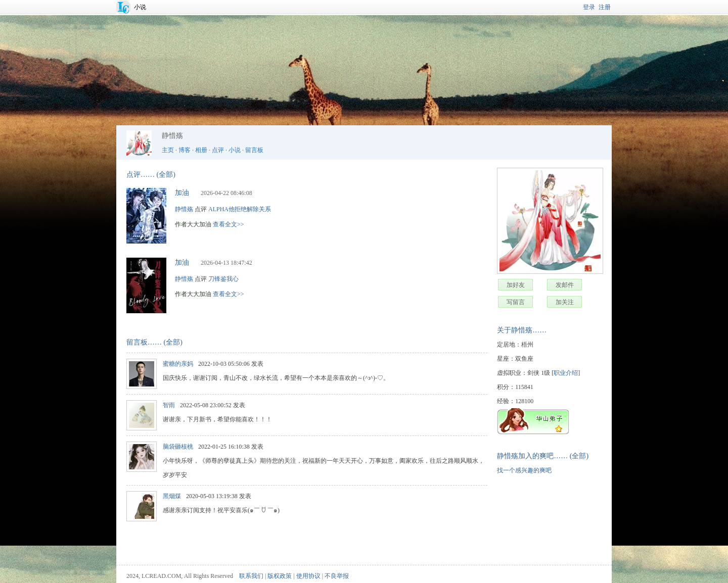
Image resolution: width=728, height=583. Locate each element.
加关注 (565, 302)
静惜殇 (184, 209)
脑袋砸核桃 (178, 447)
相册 (201, 150)
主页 (168, 150)
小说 (140, 7)
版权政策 (280, 576)
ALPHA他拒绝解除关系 (240, 209)
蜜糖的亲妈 (178, 364)
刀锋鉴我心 (223, 279)
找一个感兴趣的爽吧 (524, 470)
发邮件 (565, 285)
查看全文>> (229, 224)
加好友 (516, 285)
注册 (605, 7)
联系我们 (251, 576)
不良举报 (337, 576)
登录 (589, 7)
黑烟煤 (172, 496)
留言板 (254, 150)
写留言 (516, 302)
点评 (218, 150)
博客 (185, 150)
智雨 (169, 405)
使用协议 (308, 576)
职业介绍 (566, 373)
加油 (182, 193)
